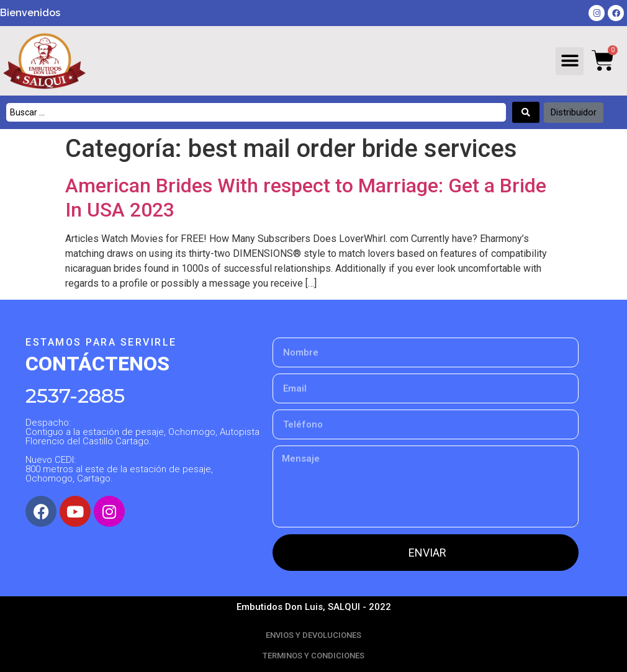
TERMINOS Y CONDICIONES (313, 656)
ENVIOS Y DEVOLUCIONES (313, 635)
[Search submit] (526, 112)
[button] (570, 61)
